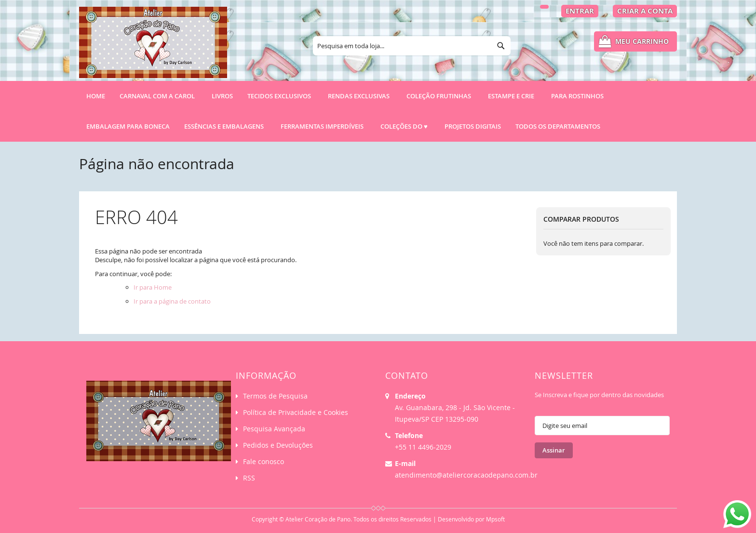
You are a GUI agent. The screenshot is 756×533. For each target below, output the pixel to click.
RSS (249, 478)
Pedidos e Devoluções (278, 445)
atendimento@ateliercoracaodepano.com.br (466, 475)
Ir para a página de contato (172, 301)
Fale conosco (263, 461)
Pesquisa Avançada (274, 429)
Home (96, 96)
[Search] (501, 46)
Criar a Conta (645, 11)
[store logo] (153, 47)
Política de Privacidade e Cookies (296, 412)
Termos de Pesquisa (275, 396)
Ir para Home (153, 287)
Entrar (580, 11)
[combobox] (412, 46)
